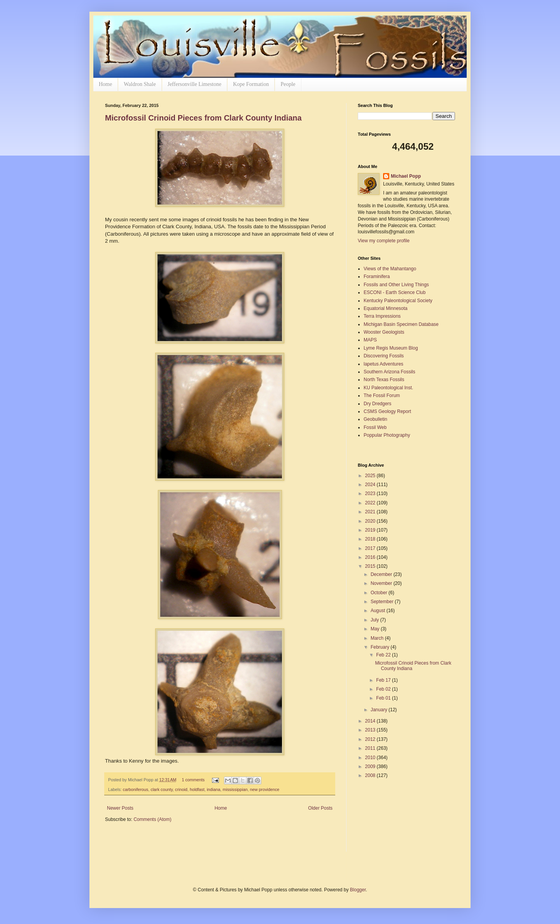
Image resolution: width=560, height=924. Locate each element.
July (375, 620)
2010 (371, 758)
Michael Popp (406, 176)
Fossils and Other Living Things (396, 285)
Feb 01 (384, 698)
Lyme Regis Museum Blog (391, 348)
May (376, 629)
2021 (371, 512)
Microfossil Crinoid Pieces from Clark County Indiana (203, 118)
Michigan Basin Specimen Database (401, 324)
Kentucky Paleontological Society (398, 301)
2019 (371, 530)
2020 (371, 521)
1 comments (193, 780)
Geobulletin (375, 419)
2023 (371, 493)
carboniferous (136, 789)
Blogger (358, 890)
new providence (265, 789)
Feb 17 (384, 680)
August (379, 611)
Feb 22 (384, 655)
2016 (371, 557)
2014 (371, 721)
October (380, 593)
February (381, 647)
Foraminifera (377, 276)
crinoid (181, 789)
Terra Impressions (382, 316)
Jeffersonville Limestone (195, 84)
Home (105, 84)
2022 (371, 503)
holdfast (197, 789)
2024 (371, 485)
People (288, 84)
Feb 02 (384, 689)
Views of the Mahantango (390, 269)
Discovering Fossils (384, 356)
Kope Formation (251, 84)
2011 (371, 748)
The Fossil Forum (382, 395)
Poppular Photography (387, 435)
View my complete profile (384, 241)
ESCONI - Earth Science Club (395, 292)
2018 (371, 539)
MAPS (370, 340)
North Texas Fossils (384, 380)
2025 (371, 476)
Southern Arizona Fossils (389, 372)
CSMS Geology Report (387, 411)
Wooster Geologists (384, 332)
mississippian (235, 789)
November (382, 583)
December (382, 574)
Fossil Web (375, 427)
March (378, 638)
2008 (371, 775)
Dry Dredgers (377, 404)
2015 (371, 566)
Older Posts (320, 808)
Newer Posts (120, 808)
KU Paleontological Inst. (388, 388)
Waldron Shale (140, 84)
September (383, 602)
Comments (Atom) (152, 819)
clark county (162, 789)
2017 (371, 548)
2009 (371, 766)
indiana (214, 789)
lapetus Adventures (383, 364)
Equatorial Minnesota (386, 308)
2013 (371, 730)
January (380, 710)
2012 (371, 739)
